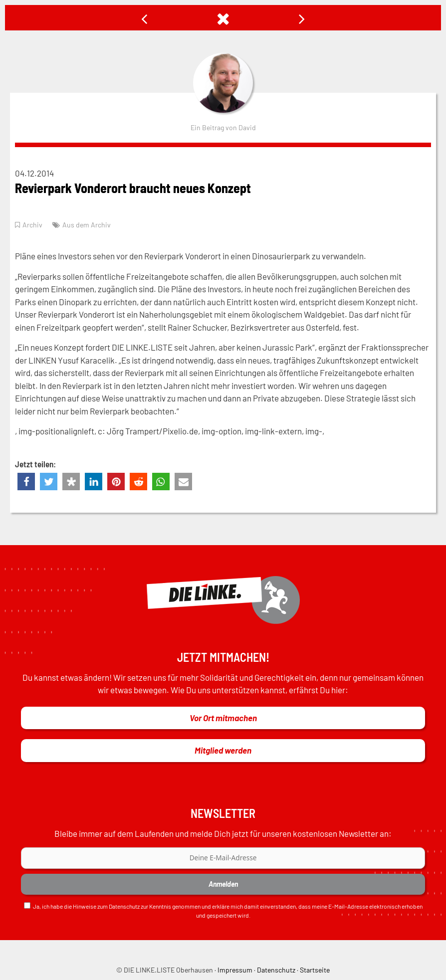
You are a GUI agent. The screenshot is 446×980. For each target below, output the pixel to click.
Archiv (32, 225)
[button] (26, 482)
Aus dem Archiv (87, 225)
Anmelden (223, 884)
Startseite (315, 970)
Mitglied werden (223, 750)
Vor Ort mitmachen (223, 718)
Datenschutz (124, 906)
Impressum (235, 970)
